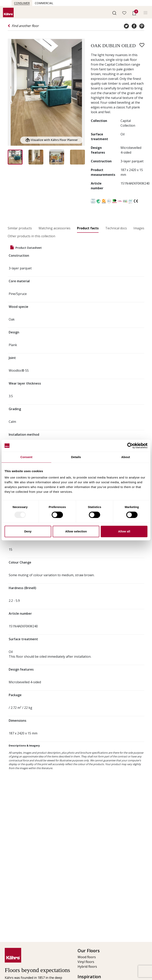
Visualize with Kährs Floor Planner (52, 140)
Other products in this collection (31, 236)
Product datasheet (26, 247)
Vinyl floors (86, 962)
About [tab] (126, 457)
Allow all (124, 531)
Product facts (88, 228)
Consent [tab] (26, 457)
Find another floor (23, 26)
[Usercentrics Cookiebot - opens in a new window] (130, 446)
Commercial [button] (44, 3)
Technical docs (116, 228)
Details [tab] (76, 457)
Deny (28, 531)
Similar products (20, 228)
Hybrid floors (87, 967)
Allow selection (76, 531)
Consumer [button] (22, 3)
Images (139, 228)
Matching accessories (55, 228)
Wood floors (87, 957)
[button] (114, 13)
